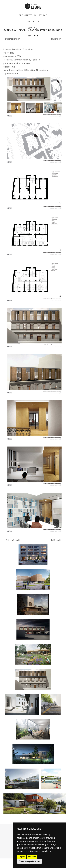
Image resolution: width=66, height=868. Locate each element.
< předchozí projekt (12, 39)
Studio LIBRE (33, 6)
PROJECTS (33, 22)
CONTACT (33, 28)
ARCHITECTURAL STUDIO (33, 15)
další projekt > (57, 39)
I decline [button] (32, 857)
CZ (29, 36)
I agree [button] (22, 857)
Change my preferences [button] (30, 861)
